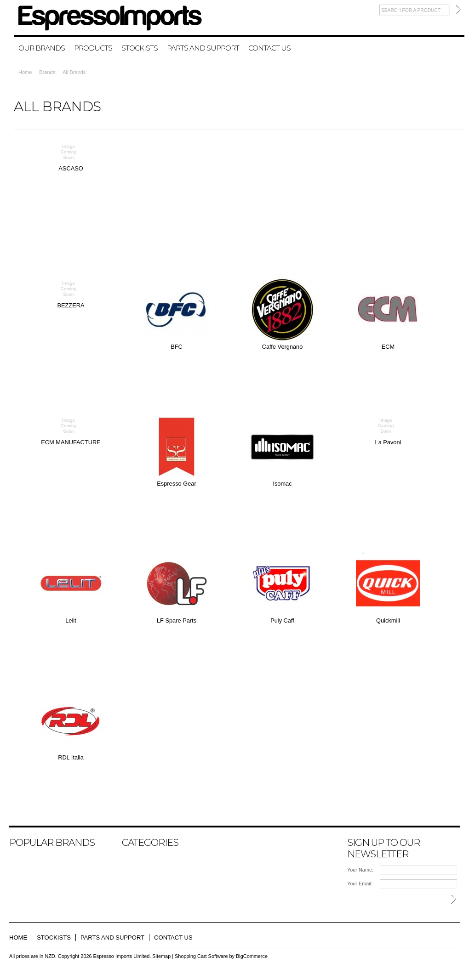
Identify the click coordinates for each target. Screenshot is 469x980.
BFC (177, 347)
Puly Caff (282, 620)
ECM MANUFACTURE (71, 442)
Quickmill (388, 620)
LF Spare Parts (177, 620)
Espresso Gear (176, 484)
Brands (47, 72)
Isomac (282, 484)
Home (25, 72)
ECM (388, 347)
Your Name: (360, 870)
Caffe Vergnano (283, 347)
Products (93, 48)
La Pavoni (388, 442)
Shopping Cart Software (201, 956)
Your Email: (360, 884)
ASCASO (71, 168)
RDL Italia (71, 757)
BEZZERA (71, 305)
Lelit (71, 620)
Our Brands (42, 48)
